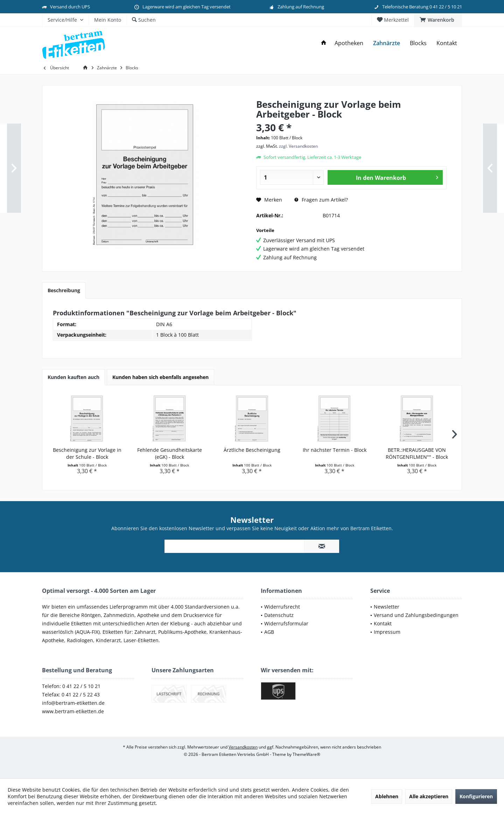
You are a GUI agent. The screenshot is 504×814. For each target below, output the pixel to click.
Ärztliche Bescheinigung (252, 450)
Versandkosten (243, 747)
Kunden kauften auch (73, 377)
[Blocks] (418, 43)
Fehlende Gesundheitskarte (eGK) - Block (170, 453)
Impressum (387, 632)
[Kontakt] (447, 43)
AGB (269, 632)
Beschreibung (64, 290)
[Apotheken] (349, 43)
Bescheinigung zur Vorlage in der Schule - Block (87, 453)
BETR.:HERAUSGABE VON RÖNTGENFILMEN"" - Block (417, 453)
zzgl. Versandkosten (298, 146)
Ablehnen (387, 796)
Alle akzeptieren (429, 796)
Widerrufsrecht (282, 607)
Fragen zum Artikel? (321, 200)
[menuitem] (438, 20)
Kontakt (383, 623)
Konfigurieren (476, 796)
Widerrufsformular (286, 623)
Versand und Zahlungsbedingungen (416, 615)
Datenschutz (279, 615)
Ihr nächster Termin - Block (335, 450)
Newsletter (387, 607)
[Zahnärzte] (387, 43)
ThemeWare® (306, 754)
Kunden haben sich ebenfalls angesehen (160, 377)
